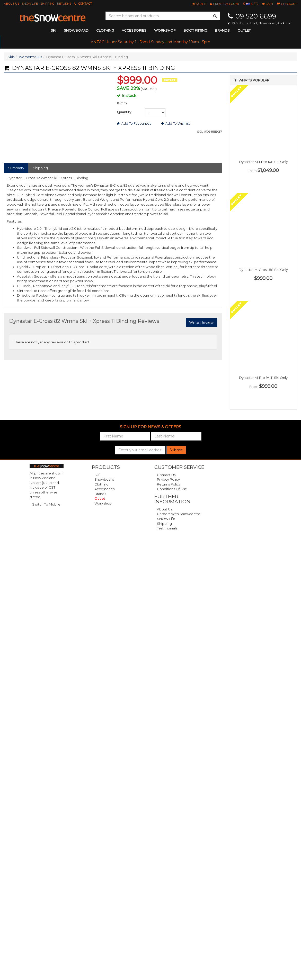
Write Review (201, 323)
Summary (16, 168)
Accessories (104, 489)
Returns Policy (169, 484)
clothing (105, 30)
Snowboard (104, 479)
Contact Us (166, 475)
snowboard (76, 30)
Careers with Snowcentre (179, 514)
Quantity (124, 112)
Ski (97, 475)
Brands (222, 30)
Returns (64, 4)
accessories (134, 30)
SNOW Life (30, 4)
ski (53, 30)
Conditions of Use (172, 489)
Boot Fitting (195, 30)
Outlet (244, 30)
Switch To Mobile (46, 504)
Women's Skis (30, 57)
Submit (176, 450)
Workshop (165, 30)
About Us (12, 4)
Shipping (47, 4)
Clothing (101, 484)
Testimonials (167, 528)
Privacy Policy (168, 479)
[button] (199, 4)
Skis (11, 57)
